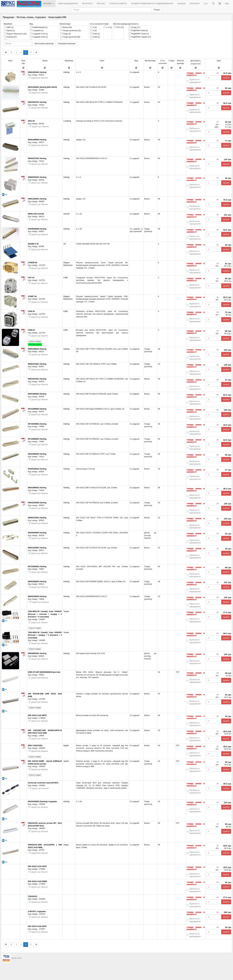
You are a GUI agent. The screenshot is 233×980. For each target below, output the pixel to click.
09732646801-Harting (37, 424)
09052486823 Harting (37, 581)
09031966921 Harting (37, 488)
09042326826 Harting (37, 503)
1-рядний (37, 30)
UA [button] (206, 4)
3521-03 (31, 121)
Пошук (157, 10)
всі (196, 64)
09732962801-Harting (37, 566)
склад (135, 27)
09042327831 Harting (37, 158)
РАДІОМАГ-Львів (139, 34)
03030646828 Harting (37, 229)
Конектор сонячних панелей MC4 (43, 783)
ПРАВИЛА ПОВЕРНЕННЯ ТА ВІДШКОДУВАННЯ (152, 4)
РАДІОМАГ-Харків (140, 37)
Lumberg (67, 121)
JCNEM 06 (32, 263)
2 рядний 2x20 (39, 37)
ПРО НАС (101, 4)
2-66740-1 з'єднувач (37, 911)
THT (119, 27)
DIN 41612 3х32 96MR (37, 881)
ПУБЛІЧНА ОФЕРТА (118, 4)
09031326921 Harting (37, 548)
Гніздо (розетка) (70, 37)
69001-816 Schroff (36, 214)
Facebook (181, 4)
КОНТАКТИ (195, 4)
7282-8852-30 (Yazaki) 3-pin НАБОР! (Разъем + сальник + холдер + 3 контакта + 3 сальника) (45, 614)
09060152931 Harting (37, 518)
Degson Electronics (16, 34)
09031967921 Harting (37, 102)
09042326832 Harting (37, 596)
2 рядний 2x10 (39, 34)
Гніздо (66, 34)
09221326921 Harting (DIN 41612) (42, 87)
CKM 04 (31, 311)
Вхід (227, 4)
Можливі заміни (35, 345)
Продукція (8, 17)
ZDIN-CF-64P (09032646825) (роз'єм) (44, 672)
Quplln (66, 745)
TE (65, 244)
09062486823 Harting (37, 349)
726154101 (32, 896)
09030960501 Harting (37, 653)
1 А (108, 27)
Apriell (10, 30)
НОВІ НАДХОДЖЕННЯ (68, 4)
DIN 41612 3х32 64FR (37, 926)
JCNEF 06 (32, 296)
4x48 (95, 34)
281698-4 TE (33, 244)
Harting (11, 37)
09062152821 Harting (37, 364)
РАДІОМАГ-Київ (138, 30)
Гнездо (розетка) (71, 30)
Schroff (66, 214)
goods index (16, 958)
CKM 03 (31, 330)
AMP (9, 27)
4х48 (95, 37)
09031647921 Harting (37, 379)
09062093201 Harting (37, 177)
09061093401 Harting (37, 72)
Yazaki (66, 611)
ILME (65, 278)
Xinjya (66, 845)
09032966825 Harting (37, 454)
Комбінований (39, 27)
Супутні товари (35, 341)
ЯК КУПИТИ (87, 4)
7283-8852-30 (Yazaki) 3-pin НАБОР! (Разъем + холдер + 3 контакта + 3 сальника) (45, 635)
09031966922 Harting (37, 394)
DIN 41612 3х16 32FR (37, 866)
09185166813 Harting (37, 469)
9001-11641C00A (35, 745)
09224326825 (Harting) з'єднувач (42, 801)
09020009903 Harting (37, 533)
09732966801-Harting (37, 439)
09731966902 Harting (37, 409)
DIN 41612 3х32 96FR (37, 715)
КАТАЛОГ (49, 4)
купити (226, 78)
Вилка (66, 27)
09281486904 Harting (37, 140)
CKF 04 (31, 278)
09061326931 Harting (37, 199)
